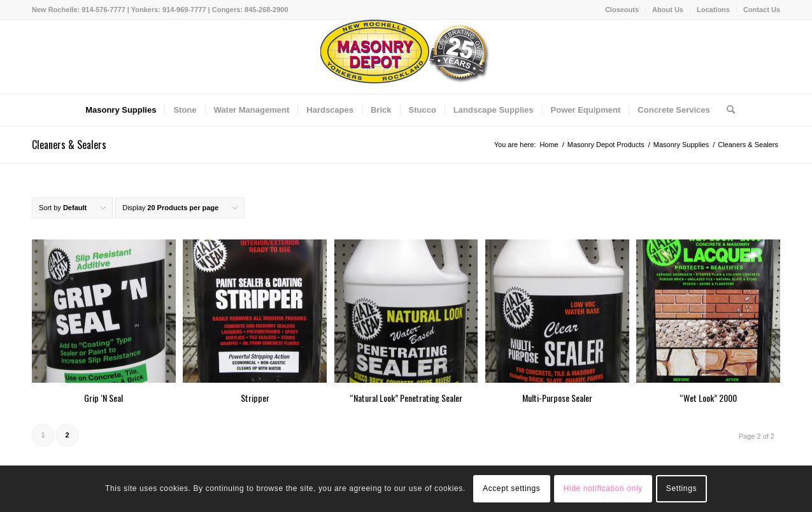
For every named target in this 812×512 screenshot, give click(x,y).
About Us (668, 10)
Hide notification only (603, 488)
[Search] (727, 110)
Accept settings (511, 488)
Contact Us (762, 10)
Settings (681, 488)
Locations (713, 10)
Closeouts (622, 10)
